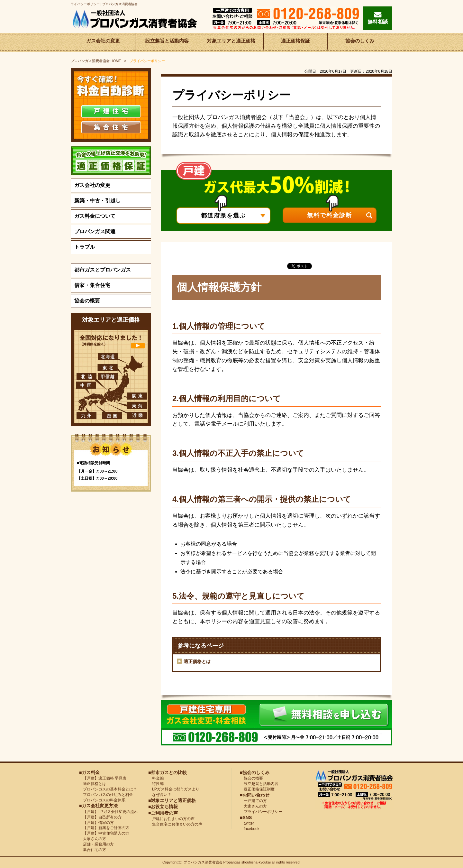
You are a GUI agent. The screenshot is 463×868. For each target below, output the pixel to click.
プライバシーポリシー (261, 812)
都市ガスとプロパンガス (103, 270)
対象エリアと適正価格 (231, 42)
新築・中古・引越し (97, 201)
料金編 (156, 778)
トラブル (85, 247)
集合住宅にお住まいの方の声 (175, 824)
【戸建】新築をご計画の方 (104, 828)
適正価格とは (197, 661)
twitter (247, 823)
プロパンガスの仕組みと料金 (106, 795)
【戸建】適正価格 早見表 (103, 778)
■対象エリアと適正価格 (172, 800)
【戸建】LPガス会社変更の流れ (109, 812)
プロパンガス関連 (95, 231)
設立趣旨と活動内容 (167, 42)
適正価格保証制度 (257, 789)
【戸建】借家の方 (96, 823)
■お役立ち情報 (163, 807)
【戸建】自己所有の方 (100, 817)
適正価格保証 (295, 42)
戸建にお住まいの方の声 (171, 819)
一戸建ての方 (255, 801)
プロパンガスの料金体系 (102, 800)
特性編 (156, 784)
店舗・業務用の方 (96, 844)
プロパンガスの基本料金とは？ (108, 789)
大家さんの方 (93, 839)
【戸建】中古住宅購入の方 (104, 833)
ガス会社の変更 (103, 42)
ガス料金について (95, 216)
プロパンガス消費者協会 (204, 862)
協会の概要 (87, 301)
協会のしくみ (360, 42)
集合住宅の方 (93, 850)
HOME (96, 61)
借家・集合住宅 (92, 285)
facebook (250, 829)
